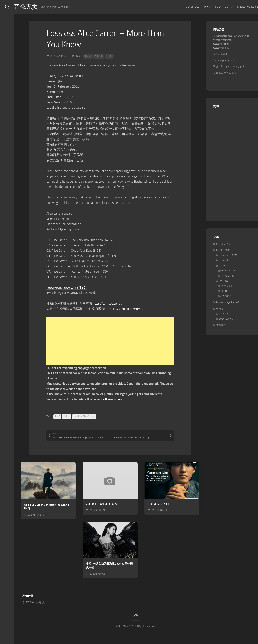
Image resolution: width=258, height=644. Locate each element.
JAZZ (88, 56)
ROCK (224, 296)
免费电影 (41, 603)
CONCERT (224, 314)
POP (198, 7)
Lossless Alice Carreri (84, 417)
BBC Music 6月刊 (158, 504)
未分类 (220, 326)
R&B (224, 291)
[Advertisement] (110, 342)
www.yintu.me (221, 44)
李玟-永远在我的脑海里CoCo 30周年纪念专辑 (109, 566)
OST (220, 7)
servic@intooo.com (110, 400)
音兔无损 (33, 7)
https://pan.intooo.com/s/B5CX (68, 288)
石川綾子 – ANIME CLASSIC (103, 504)
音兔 (78, 56)
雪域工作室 (28, 603)
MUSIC (99, 56)
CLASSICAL (186, 7)
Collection (221, 244)
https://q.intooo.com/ (108, 304)
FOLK (211, 7)
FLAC (57, 417)
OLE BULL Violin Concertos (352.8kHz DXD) (46, 507)
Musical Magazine (241, 7)
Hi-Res (67, 417)
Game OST (226, 271)
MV (218, 309)
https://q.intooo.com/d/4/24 (129, 309)
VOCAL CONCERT (227, 319)
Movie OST (227, 276)
